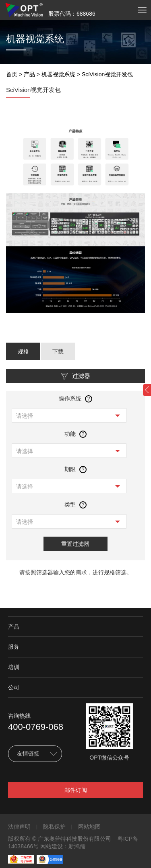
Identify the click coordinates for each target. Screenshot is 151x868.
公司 (14, 687)
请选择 (25, 416)
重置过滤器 (75, 544)
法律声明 (19, 827)
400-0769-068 (36, 727)
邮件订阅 (76, 790)
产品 (29, 74)
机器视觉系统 (58, 74)
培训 (14, 667)
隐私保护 (54, 827)
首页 (12, 74)
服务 (14, 647)
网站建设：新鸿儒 (63, 846)
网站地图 (89, 827)
